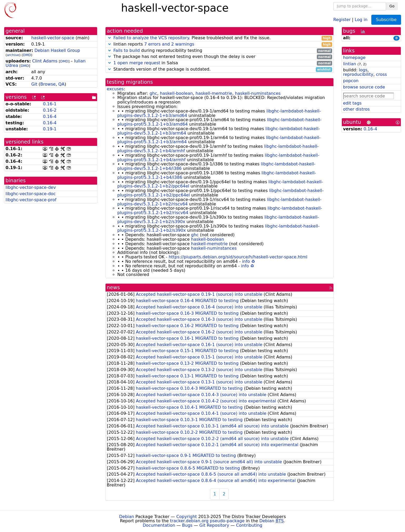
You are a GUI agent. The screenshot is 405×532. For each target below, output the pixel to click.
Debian (127, 517)
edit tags (352, 103)
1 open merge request (137, 63)
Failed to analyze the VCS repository (151, 38)
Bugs (187, 525)
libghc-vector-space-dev (31, 187)
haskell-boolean (176, 93)
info (246, 261)
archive (13, 55)
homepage (354, 58)
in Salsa (219, 63)
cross (381, 74)
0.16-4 (50, 117)
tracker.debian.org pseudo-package (207, 521)
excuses (115, 89)
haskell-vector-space (53, 38)
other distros (356, 109)
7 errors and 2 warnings (169, 44)
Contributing (249, 525)
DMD (27, 55)
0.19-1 (50, 129)
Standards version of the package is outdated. (219, 69)
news (113, 287)
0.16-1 (50, 104)
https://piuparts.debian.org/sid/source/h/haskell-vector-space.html (238, 257)
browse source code (364, 87)
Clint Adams (45, 61)
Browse (48, 84)
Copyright (187, 517)
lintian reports (219, 44)
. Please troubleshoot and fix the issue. (219, 38)
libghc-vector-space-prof (31, 200)
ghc (153, 93)
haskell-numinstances (258, 93)
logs (363, 70)
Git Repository (214, 525)
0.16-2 (50, 110)
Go (392, 6)
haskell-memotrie (214, 93)
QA (62, 84)
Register (342, 19)
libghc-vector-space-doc (31, 194)
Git (34, 84)
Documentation (159, 525)
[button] (109, 38)
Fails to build (127, 50)
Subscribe (386, 20)
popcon (351, 81)
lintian (350, 64)
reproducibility (358, 74)
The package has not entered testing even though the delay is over (219, 57)
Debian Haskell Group (57, 50)
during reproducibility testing (219, 51)
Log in (361, 19)
